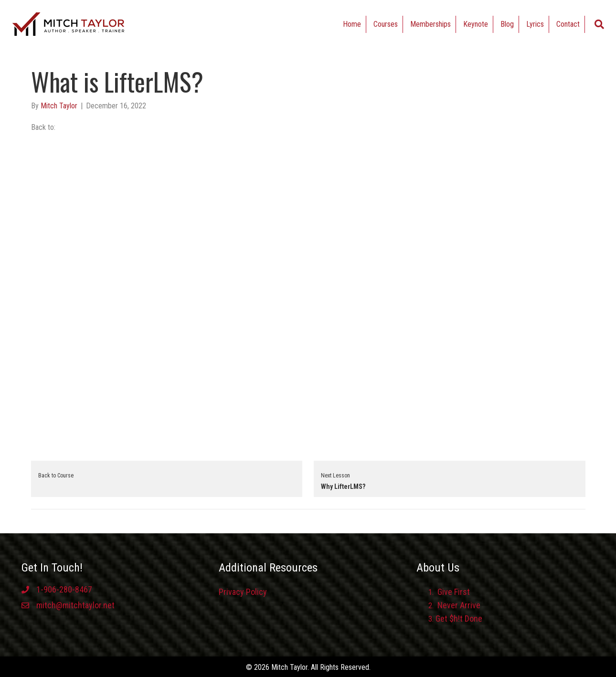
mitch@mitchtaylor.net (75, 605)
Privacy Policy (243, 592)
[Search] (599, 24)
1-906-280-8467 (64, 589)
